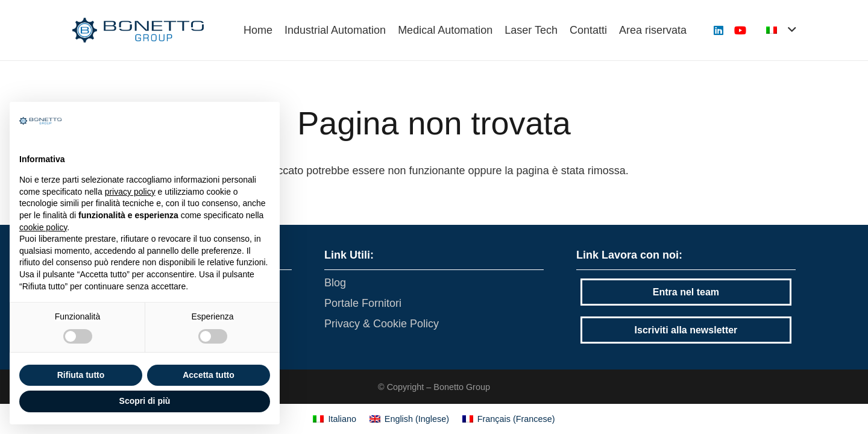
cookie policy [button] (43, 227)
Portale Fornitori (363, 303)
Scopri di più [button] (145, 401)
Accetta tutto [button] (209, 375)
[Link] (138, 30)
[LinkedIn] (719, 30)
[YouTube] (740, 30)
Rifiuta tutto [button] (81, 375)
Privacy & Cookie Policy (382, 324)
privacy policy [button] (130, 192)
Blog (335, 283)
